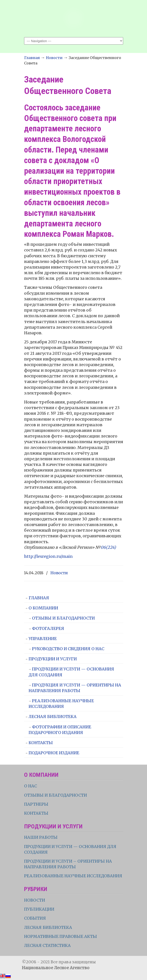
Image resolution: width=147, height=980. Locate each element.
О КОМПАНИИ (43, 608)
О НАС (31, 786)
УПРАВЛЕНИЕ (43, 639)
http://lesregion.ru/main (48, 556)
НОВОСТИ (35, 900)
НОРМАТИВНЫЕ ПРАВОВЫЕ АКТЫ (61, 936)
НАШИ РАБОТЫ (41, 837)
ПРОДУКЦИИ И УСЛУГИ (53, 659)
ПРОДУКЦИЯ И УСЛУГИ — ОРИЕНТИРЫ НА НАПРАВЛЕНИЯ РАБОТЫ (75, 688)
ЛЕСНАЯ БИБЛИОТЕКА (53, 717)
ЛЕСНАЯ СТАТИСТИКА (47, 945)
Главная (32, 58)
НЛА (74, 18)
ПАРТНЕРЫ (36, 804)
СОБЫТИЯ (35, 918)
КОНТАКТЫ (41, 743)
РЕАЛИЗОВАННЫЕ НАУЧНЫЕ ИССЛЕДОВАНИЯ (61, 704)
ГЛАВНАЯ (39, 598)
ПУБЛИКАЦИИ (39, 909)
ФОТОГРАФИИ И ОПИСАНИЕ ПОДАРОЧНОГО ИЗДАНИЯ (60, 730)
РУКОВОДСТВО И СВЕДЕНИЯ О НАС (68, 649)
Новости (54, 58)
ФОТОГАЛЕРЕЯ (48, 628)
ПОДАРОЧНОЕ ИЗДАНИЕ (54, 753)
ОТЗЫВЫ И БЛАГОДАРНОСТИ (63, 618)
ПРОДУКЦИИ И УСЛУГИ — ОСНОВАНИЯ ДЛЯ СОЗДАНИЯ (71, 672)
